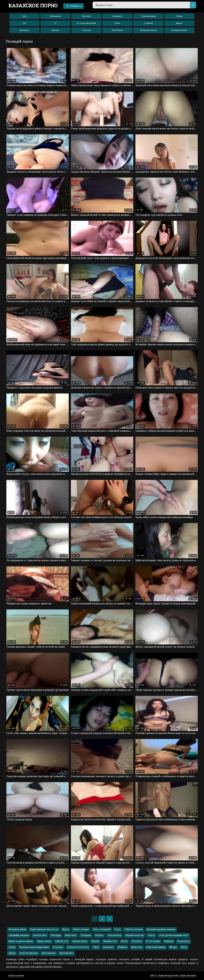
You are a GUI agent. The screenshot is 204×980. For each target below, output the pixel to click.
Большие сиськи (148, 30)
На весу (99, 935)
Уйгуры (173, 947)
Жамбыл (122, 947)
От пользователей (86, 23)
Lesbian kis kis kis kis (78, 947)
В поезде (58, 947)
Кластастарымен (29, 953)
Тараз (96, 947)
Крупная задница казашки (161, 930)
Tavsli (117, 930)
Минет (179, 23)
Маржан (169, 941)
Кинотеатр (71, 935)
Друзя (12, 953)
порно (33, 5)
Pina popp (56, 935)
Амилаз (95, 941)
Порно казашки (16, 976)
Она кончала (114, 935)
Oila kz (151, 935)
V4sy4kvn (137, 941)
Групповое (117, 30)
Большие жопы (179, 30)
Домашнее (55, 16)
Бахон (124, 941)
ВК (24, 23)
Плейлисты (73, 6)
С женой (148, 23)
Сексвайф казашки (19, 935)
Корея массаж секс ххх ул (44, 930)
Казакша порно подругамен (34, 947)
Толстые (86, 30)
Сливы (179, 16)
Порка (12, 947)
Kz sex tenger (153, 941)
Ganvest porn (40, 935)
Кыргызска (183, 941)
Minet (184, 947)
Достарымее (49, 953)
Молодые (24, 30)
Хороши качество (135, 935)
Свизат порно (44, 941)
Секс (24, 16)
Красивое (117, 16)
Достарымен (66, 953)
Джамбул (108, 947)
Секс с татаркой (102, 930)
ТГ (55, 23)
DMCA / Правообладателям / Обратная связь (173, 976)
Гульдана (86, 935)
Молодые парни (17, 930)
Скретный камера (156, 947)
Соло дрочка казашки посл (174, 935)
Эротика (86, 16)
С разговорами (148, 16)
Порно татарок (81, 930)
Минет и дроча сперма (21, 941)
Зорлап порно (80, 941)
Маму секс (137, 947)
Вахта (66, 930)
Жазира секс (110, 941)
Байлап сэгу (62, 941)
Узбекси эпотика (134, 930)
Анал (117, 23)
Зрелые (55, 30)
